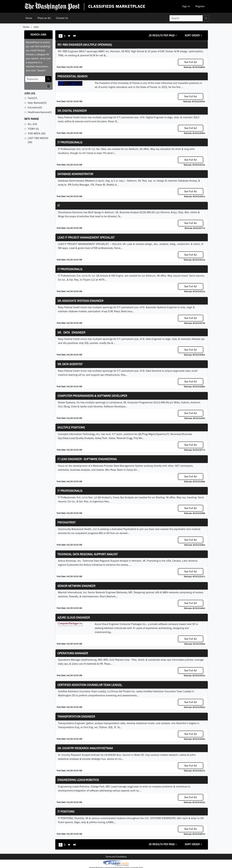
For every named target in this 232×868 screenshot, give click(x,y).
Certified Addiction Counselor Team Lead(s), (90, 685)
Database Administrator (75, 174)
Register (200, 6)
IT (59, 206)
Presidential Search (72, 76)
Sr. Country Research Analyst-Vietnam (85, 748)
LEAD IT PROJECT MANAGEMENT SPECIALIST (86, 237)
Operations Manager (73, 653)
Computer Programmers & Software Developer (92, 396)
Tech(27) (32, 98)
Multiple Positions (71, 427)
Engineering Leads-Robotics (78, 780)
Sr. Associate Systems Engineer (80, 301)
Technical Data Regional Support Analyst (88, 554)
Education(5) (35, 107)
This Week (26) (37, 133)
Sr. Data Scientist (70, 364)
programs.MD (95, 533)
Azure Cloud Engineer (74, 617)
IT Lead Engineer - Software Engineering (87, 459)
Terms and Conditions (116, 857)
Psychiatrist (67, 522)
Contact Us (62, 18)
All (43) (32, 124)
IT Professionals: (70, 142)
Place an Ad (44, 18)
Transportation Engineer (76, 716)
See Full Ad (190, 62)
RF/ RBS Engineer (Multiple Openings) (85, 45)
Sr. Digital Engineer (72, 111)
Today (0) (33, 129)
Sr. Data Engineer (71, 332)
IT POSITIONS (66, 811)
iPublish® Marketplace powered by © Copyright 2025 (116, 863)
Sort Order (192, 35)
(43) (30, 93)
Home (29, 18)
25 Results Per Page (162, 35)
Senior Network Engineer (76, 586)
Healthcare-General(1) (40, 112)
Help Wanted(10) (37, 103)
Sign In (186, 6)
